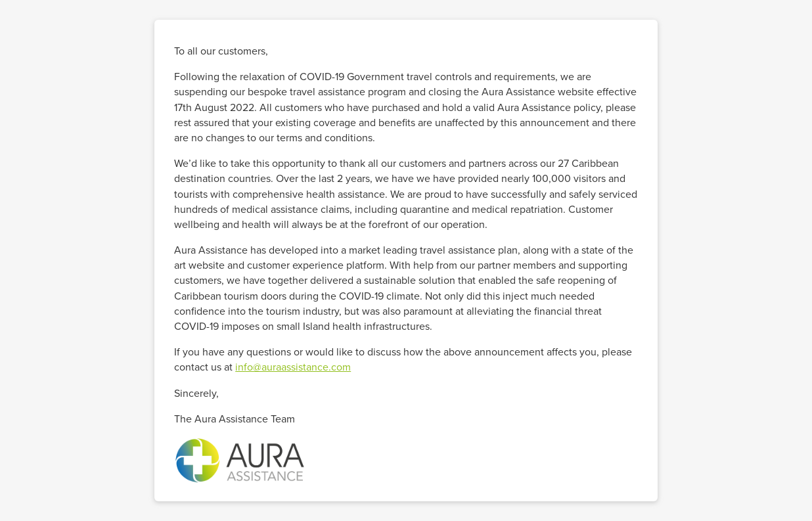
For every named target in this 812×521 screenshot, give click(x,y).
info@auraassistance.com (293, 367)
